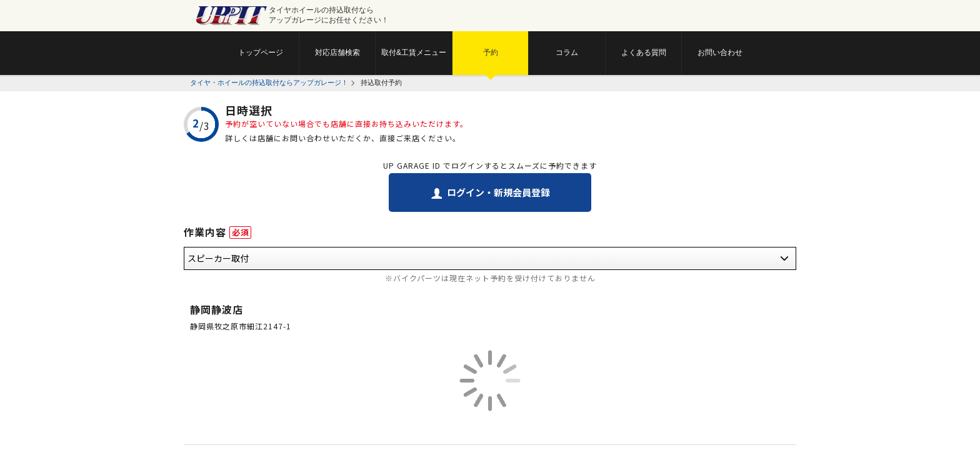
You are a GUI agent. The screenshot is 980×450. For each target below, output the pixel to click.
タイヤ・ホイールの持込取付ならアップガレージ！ (269, 82)
